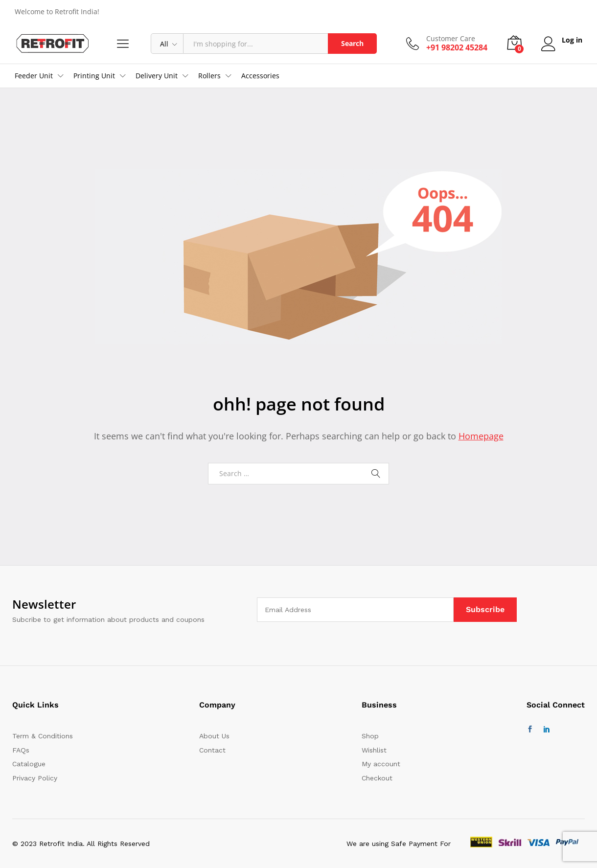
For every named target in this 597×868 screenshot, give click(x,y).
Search (352, 43)
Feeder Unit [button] (34, 76)
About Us (214, 736)
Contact (212, 750)
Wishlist (374, 750)
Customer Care (451, 39)
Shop (370, 736)
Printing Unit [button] (94, 76)
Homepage (481, 436)
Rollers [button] (209, 76)
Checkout (377, 778)
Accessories (260, 76)
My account (381, 764)
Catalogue (29, 764)
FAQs (21, 750)
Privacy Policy (35, 778)
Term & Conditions (43, 736)
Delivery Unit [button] (157, 76)
